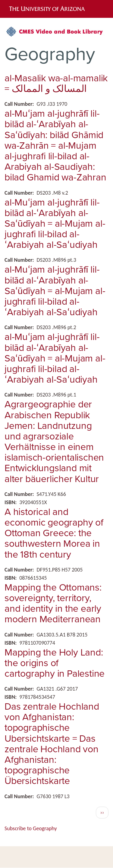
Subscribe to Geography (31, 828)
